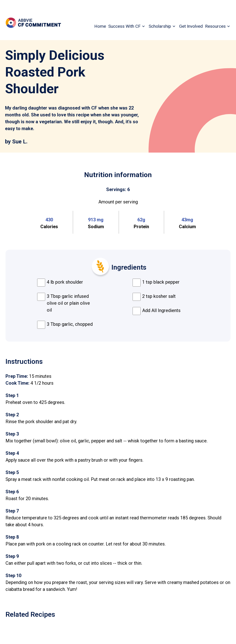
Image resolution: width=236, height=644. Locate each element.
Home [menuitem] (100, 26)
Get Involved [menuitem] (191, 26)
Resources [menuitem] (215, 26)
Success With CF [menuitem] (124, 26)
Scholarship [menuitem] (160, 26)
